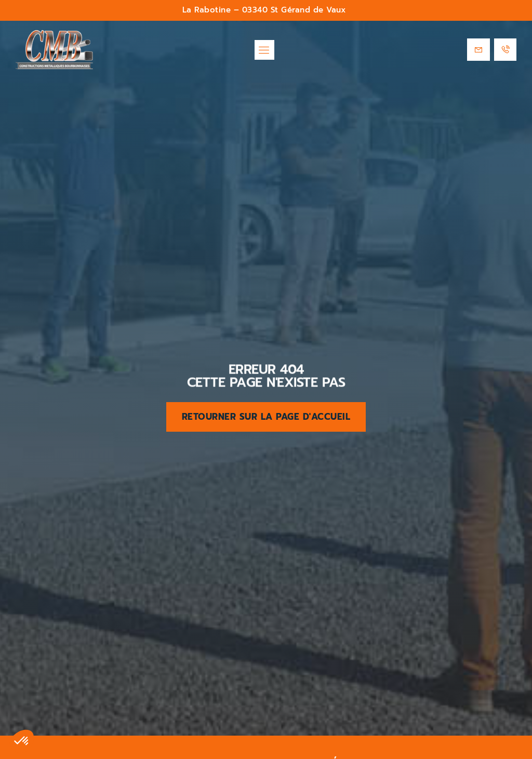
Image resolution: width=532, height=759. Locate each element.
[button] (264, 50)
